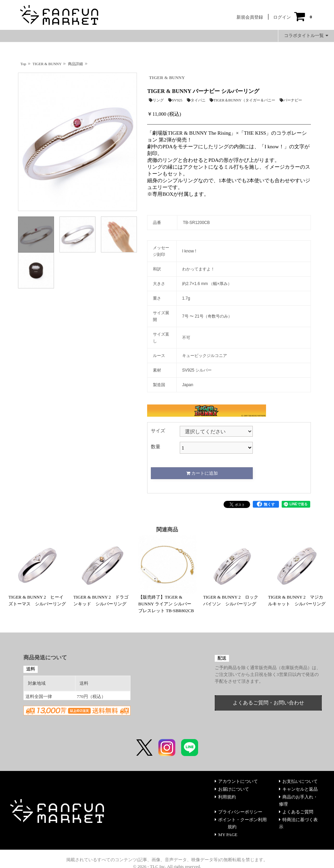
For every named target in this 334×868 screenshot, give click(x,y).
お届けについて (232, 789)
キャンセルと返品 (298, 789)
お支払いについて (298, 781)
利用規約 (225, 797)
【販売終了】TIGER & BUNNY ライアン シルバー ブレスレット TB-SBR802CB (166, 604)
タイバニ (196, 100)
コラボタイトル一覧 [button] (306, 35)
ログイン (282, 17)
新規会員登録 (250, 17)
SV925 (175, 100)
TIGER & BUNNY (167, 78)
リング (156, 100)
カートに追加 (202, 473)
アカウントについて (236, 781)
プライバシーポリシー (239, 812)
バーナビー (291, 100)
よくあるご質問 (296, 812)
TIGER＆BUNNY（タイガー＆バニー (242, 100)
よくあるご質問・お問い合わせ (268, 703)
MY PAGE (226, 835)
